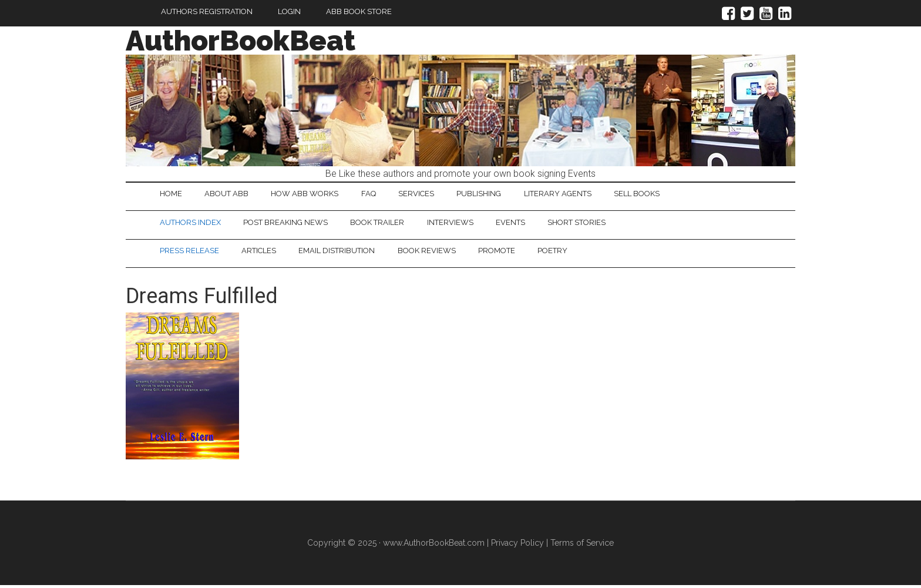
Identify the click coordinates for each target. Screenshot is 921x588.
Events (523, 224)
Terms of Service (582, 546)
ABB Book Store (359, 11)
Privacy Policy (517, 546)
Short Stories (592, 224)
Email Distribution (344, 253)
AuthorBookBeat (241, 41)
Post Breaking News (290, 224)
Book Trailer (384, 224)
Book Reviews (436, 253)
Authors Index (191, 224)
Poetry (568, 253)
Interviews (460, 224)
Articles (263, 253)
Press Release (191, 253)
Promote (509, 253)
